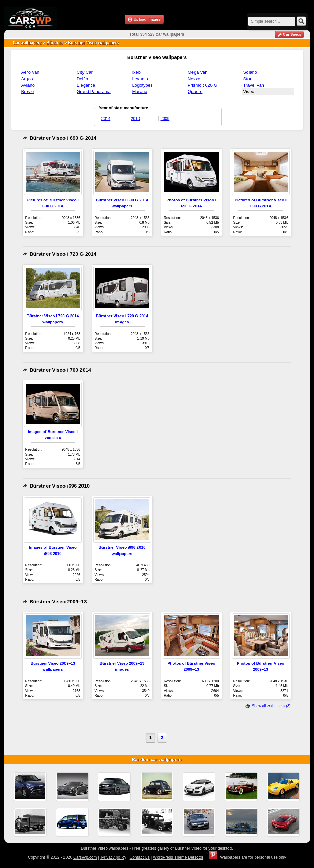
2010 (136, 119)
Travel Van (254, 85)
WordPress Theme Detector (178, 857)
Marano (140, 92)
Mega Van (198, 72)
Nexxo (194, 79)
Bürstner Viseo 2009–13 (55, 602)
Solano (250, 72)
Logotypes (143, 85)
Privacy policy (113, 857)
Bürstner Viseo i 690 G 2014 (60, 138)
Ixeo (137, 72)
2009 (165, 119)
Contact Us (140, 857)
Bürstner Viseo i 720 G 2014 (60, 254)
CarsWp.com (85, 857)
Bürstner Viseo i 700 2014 (57, 370)
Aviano (28, 85)
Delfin (82, 79)
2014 (106, 119)
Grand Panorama (94, 92)
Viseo (249, 92)
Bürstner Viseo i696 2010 (56, 486)
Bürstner (55, 43)
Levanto (140, 79)
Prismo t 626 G (202, 85)
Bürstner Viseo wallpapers (93, 43)
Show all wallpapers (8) (268, 706)
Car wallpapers (27, 43)
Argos (27, 79)
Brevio (28, 92)
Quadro (195, 92)
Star (247, 79)
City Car (85, 72)
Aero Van (30, 72)
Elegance (86, 85)
